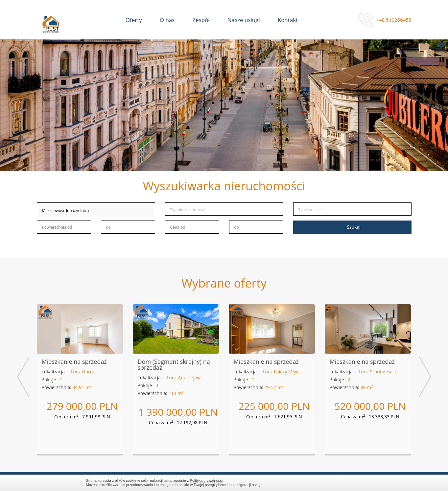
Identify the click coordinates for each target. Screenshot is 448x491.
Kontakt (288, 20)
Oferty (134, 20)
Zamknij (359, 483)
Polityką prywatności (206, 480)
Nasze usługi (244, 20)
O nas (167, 20)
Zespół (201, 20)
